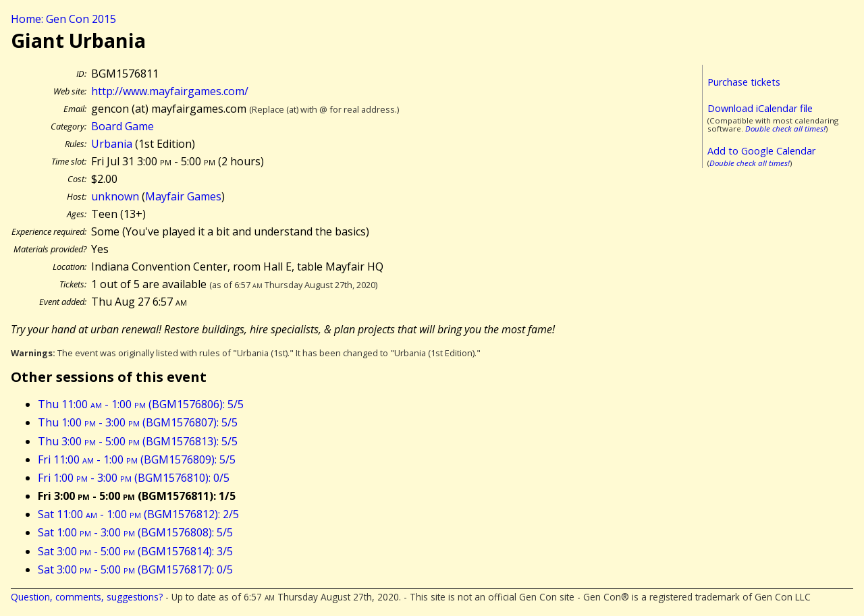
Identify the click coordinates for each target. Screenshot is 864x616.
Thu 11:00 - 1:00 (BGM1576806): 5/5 (141, 404)
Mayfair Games (183, 196)
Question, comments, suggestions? (87, 597)
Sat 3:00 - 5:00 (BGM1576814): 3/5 (135, 551)
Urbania (112, 144)
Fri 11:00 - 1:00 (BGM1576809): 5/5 (137, 459)
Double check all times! (785, 129)
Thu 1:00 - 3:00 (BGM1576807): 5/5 (138, 422)
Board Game (123, 126)
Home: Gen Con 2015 (63, 19)
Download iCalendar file (760, 108)
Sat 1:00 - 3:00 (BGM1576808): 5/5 (135, 532)
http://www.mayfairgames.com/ (170, 91)
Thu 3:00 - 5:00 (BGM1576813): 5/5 (138, 441)
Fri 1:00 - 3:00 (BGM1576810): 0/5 (134, 478)
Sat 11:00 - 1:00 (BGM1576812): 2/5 (138, 514)
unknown (115, 196)
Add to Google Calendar (761, 151)
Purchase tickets (744, 82)
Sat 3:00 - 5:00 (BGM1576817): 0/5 (135, 569)
